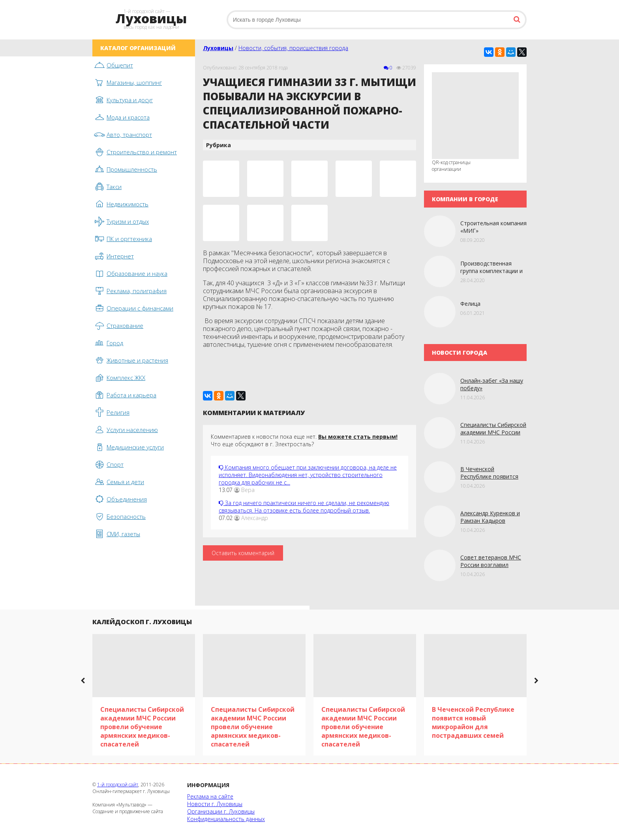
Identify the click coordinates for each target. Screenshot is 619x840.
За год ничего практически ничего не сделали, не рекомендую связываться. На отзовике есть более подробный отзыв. (304, 507)
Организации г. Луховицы (221, 811)
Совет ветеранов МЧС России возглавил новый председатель (491, 565)
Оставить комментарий (243, 553)
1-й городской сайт (118, 785)
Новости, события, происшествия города (293, 48)
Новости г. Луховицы (215, 804)
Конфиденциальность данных (226, 819)
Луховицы (218, 48)
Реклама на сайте (210, 796)
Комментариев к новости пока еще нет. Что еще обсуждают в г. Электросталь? (304, 440)
